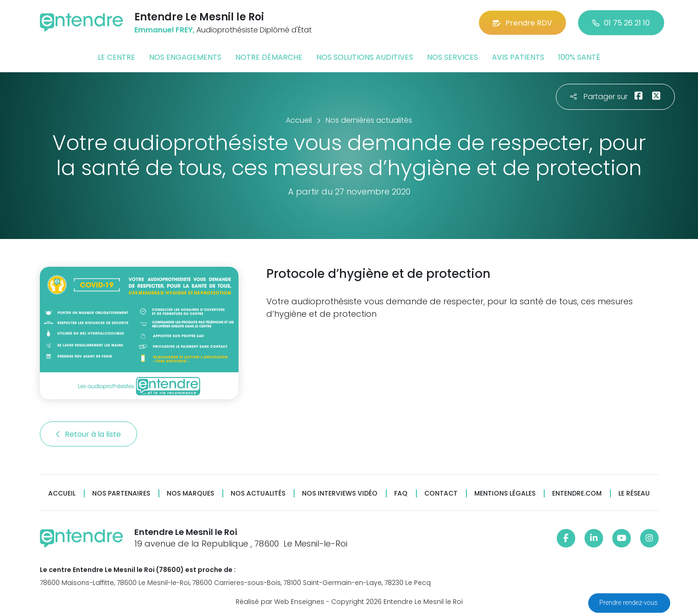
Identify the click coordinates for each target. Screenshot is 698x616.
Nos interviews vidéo (340, 493)
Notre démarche (269, 57)
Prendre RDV (522, 23)
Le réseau (634, 493)
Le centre (116, 57)
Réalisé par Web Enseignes (280, 602)
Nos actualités (258, 493)
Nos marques (190, 493)
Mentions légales (505, 493)
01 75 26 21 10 (621, 23)
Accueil (62, 493)
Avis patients (518, 57)
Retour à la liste (88, 434)
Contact (441, 493)
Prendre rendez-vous (629, 603)
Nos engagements (185, 57)
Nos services (453, 57)
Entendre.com (577, 493)
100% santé (579, 57)
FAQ (401, 493)
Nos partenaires (121, 493)
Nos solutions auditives (365, 57)
